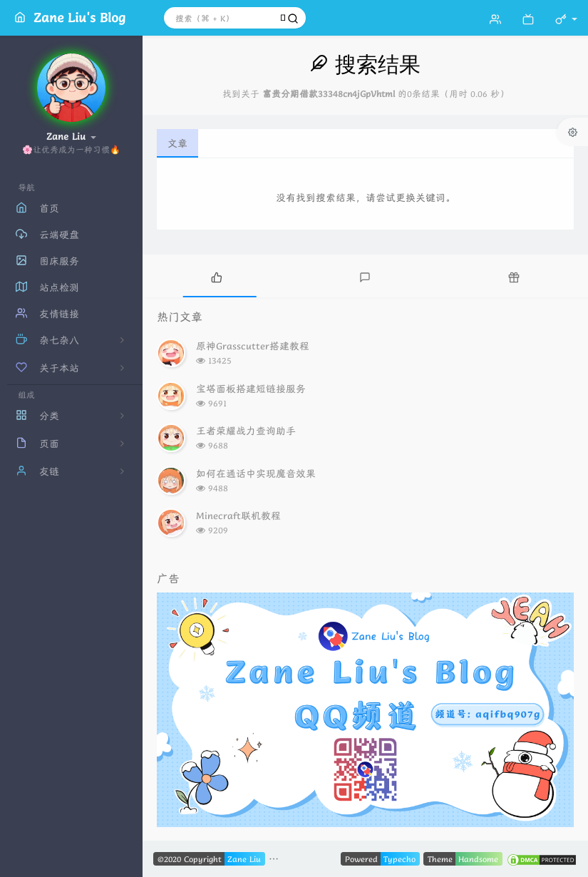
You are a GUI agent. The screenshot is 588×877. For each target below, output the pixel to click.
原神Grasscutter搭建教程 (253, 346)
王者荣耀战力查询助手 (246, 431)
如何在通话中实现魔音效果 (256, 473)
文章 (177, 143)
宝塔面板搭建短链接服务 (251, 389)
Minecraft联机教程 (238, 516)
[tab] (217, 276)
